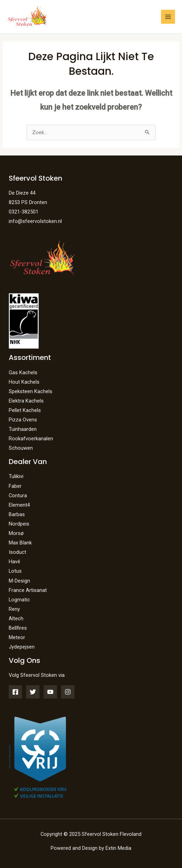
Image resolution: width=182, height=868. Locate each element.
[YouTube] (50, 692)
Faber (15, 486)
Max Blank (20, 543)
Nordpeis (19, 524)
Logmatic (19, 600)
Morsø (16, 533)
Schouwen (21, 448)
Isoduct (17, 552)
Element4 (19, 505)
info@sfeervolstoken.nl (35, 221)
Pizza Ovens (23, 420)
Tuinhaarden (23, 429)
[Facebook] (15, 692)
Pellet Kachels (25, 410)
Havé (14, 562)
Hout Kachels (24, 382)
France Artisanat (28, 590)
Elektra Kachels (26, 401)
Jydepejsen (22, 647)
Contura (18, 496)
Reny (14, 609)
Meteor (17, 637)
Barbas (17, 514)
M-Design (19, 581)
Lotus (15, 571)
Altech (16, 619)
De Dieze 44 (22, 193)
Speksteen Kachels (31, 391)
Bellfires (18, 628)
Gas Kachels (23, 372)
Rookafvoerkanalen (31, 439)
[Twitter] (33, 692)
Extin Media (118, 848)
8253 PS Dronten (28, 202)
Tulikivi (16, 476)
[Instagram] (68, 692)
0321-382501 (24, 212)
